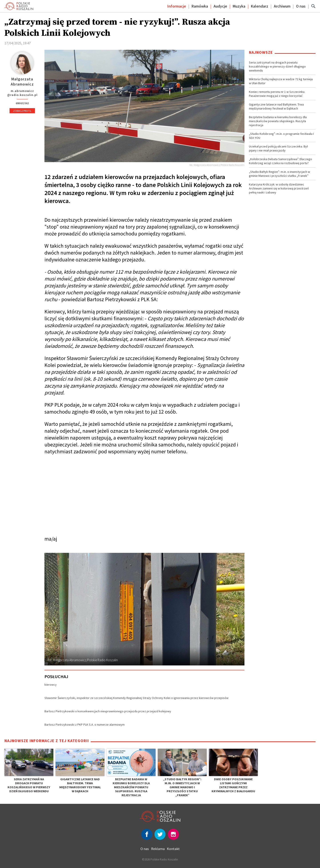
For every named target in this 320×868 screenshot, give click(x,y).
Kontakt (173, 849)
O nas (301, 6)
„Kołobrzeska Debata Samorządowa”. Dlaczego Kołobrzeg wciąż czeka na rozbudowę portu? (280, 161)
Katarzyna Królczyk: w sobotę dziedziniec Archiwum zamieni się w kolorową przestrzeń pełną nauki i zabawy (279, 188)
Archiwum (282, 6)
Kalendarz (260, 6)
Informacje (177, 6)
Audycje (220, 6)
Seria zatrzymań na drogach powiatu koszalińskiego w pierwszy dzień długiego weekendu (277, 66)
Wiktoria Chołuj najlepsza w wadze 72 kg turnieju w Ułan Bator (281, 81)
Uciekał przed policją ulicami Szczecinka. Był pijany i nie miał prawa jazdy (278, 148)
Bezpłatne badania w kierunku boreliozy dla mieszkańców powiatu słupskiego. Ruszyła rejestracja (278, 121)
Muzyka (239, 6)
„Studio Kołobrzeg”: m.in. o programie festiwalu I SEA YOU (281, 136)
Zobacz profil (22, 111)
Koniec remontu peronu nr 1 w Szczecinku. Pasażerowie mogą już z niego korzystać (277, 94)
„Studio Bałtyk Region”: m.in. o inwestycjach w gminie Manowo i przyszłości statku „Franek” (279, 174)
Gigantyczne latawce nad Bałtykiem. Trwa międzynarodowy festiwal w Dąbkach (276, 106)
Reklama (158, 849)
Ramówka (200, 6)
